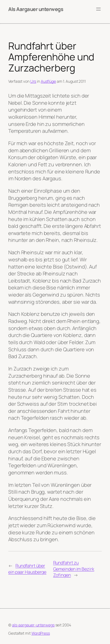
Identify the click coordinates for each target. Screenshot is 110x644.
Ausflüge (48, 81)
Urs (33, 81)
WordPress (41, 633)
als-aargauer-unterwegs (33, 625)
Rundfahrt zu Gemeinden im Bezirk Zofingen (74, 569)
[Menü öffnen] (98, 9)
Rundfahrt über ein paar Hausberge (27, 569)
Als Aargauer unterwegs (36, 9)
